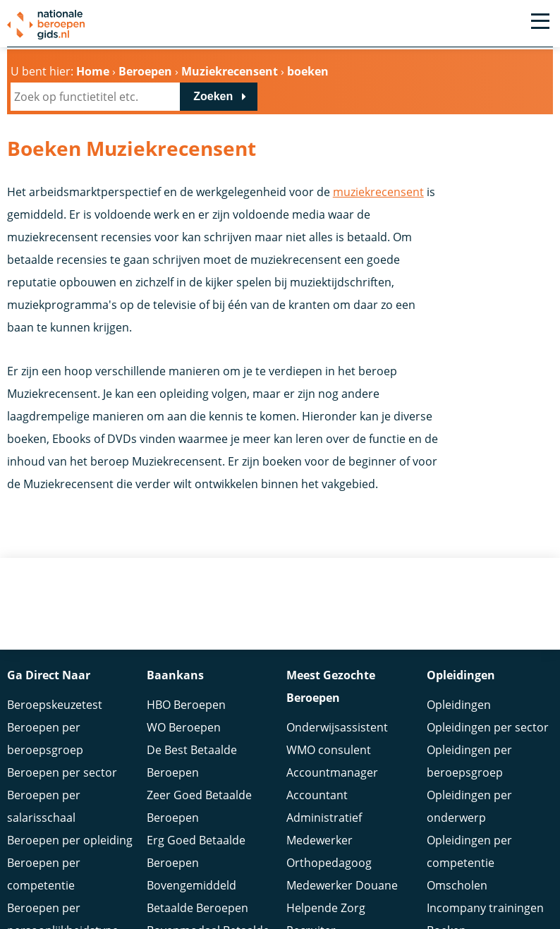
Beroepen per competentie (44, 874)
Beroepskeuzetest (55, 705)
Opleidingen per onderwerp (469, 806)
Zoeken (213, 96)
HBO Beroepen (186, 705)
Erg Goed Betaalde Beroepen (196, 851)
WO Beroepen (184, 727)
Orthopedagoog (329, 863)
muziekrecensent (378, 192)
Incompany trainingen (485, 908)
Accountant (317, 795)
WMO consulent (329, 750)
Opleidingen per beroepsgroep (469, 761)
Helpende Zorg (326, 908)
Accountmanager (332, 772)
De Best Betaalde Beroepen (192, 761)
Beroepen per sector (62, 772)
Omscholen (457, 885)
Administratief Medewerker (324, 829)
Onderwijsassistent (337, 727)
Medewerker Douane (342, 885)
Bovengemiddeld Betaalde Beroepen (197, 897)
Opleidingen (459, 705)
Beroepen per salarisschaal (44, 806)
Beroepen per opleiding (70, 840)
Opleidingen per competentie (469, 851)
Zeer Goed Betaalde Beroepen (199, 806)
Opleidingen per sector (488, 727)
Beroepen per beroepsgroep (45, 739)
